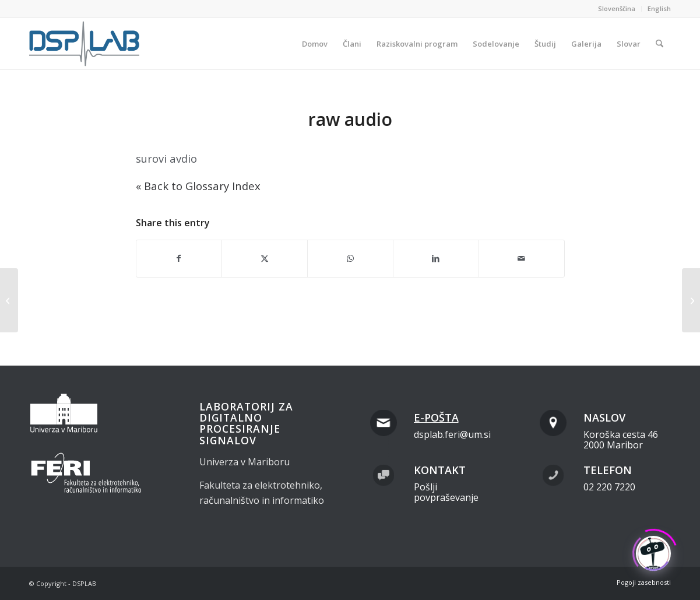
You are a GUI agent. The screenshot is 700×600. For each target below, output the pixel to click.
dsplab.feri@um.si (452, 434)
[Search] (659, 44)
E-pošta (436, 417)
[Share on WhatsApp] (350, 258)
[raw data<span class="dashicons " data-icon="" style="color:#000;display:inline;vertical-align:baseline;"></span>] (691, 300)
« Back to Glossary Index (198, 186)
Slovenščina (617, 8)
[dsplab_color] (85, 44)
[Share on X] (265, 258)
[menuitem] (617, 9)
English (659, 8)
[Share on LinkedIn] (436, 258)
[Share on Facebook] (179, 258)
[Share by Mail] (522, 258)
